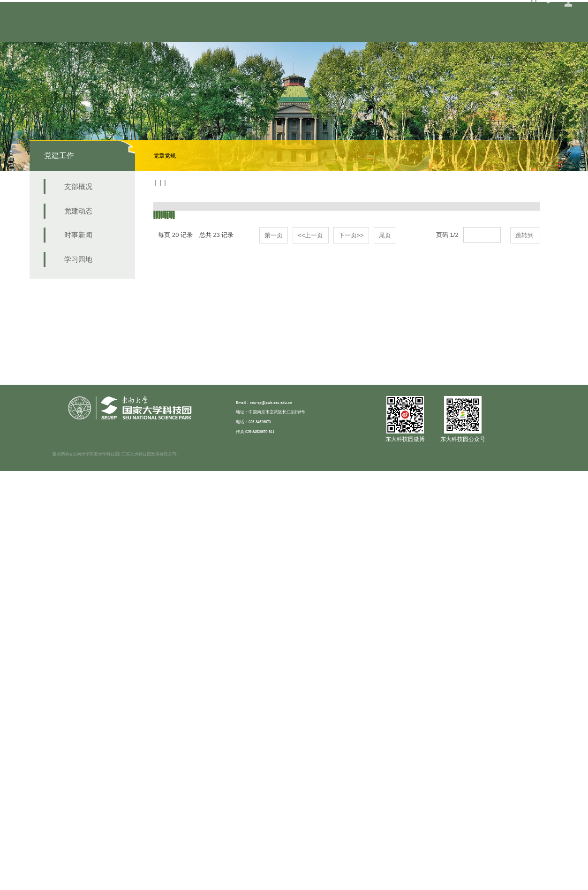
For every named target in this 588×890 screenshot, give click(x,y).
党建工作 (179, 183)
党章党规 (229, 183)
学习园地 (204, 183)
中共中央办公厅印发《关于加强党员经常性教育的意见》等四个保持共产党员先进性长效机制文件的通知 (283, 503)
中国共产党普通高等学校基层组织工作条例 (207, 321)
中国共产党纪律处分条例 (184, 685)
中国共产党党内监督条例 (184, 451)
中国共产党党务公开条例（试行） (196, 477)
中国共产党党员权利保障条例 (190, 529)
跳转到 (525, 746)
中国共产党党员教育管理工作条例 (196, 347)
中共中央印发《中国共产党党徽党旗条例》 (207, 295)
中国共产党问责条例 (179, 373)
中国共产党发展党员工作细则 (190, 581)
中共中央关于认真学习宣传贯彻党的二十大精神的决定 (221, 217)
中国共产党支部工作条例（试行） (196, 425)
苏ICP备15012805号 (519, 873)
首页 (158, 183)
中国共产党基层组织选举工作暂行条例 (201, 607)
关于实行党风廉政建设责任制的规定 (198, 659)
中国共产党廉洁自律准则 (184, 711)
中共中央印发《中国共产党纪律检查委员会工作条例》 (221, 269)
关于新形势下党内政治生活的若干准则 (201, 633)
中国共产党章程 (173, 243)
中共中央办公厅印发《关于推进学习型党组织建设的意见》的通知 (235, 555)
